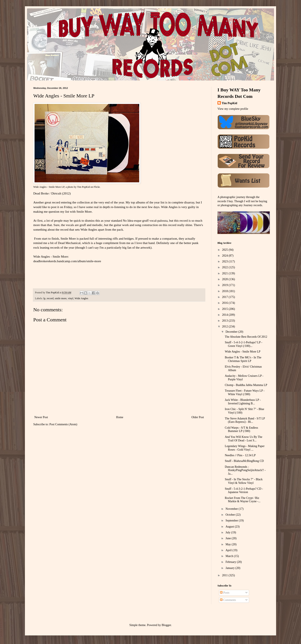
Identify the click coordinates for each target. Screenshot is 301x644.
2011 (225, 575)
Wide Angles (81, 298)
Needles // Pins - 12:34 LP (240, 455)
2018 (225, 291)
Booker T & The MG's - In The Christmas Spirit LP (243, 359)
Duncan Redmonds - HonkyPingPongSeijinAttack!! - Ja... (245, 470)
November (232, 509)
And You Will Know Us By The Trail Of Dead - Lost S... (244, 439)
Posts (225, 593)
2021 (225, 273)
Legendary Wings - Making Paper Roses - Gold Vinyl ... (245, 448)
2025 (225, 250)
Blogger (166, 625)
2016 (225, 303)
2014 (225, 315)
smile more (61, 298)
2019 (225, 285)
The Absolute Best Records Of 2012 (246, 337)
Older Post (198, 417)
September (232, 521)
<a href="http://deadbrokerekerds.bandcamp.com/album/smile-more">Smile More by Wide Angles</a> (65, 274)
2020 (225, 279)
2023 (225, 261)
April (229, 550)
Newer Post (41, 417)
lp (44, 298)
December (232, 332)
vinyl (71, 298)
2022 (225, 267)
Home (120, 417)
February (231, 562)
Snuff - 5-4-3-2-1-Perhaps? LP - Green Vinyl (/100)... (244, 344)
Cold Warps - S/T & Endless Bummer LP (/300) (241, 429)
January (230, 568)
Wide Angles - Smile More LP (49, 187)
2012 (225, 326)
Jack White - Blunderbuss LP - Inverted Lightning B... (243, 402)
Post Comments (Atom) (63, 424)
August (230, 527)
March (230, 556)
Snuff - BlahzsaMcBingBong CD (244, 461)
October (231, 515)
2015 (225, 309)
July (228, 532)
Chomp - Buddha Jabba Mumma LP (246, 385)
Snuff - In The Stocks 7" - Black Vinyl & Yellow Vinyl (244, 481)
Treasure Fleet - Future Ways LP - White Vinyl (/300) (245, 392)
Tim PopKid (83, 187)
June (228, 538)
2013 (225, 321)
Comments (228, 600)
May (228, 544)
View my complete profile (233, 109)
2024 (225, 256)
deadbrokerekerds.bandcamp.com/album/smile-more (67, 261)
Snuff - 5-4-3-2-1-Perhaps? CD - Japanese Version (244, 491)
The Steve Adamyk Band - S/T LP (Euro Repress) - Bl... (245, 420)
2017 (225, 297)
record (50, 298)
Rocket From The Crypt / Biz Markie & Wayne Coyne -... (243, 500)
